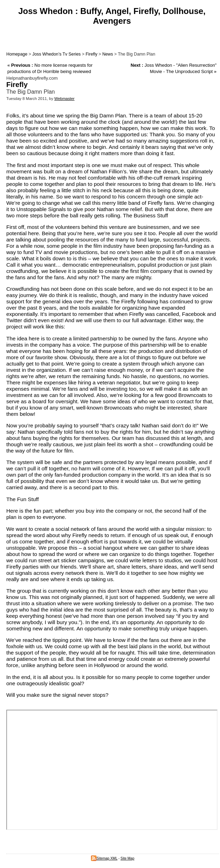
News (108, 54)
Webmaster (64, 99)
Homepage (17, 54)
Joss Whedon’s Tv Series (56, 54)
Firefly (92, 54)
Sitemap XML (104, 858)
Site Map (127, 858)
